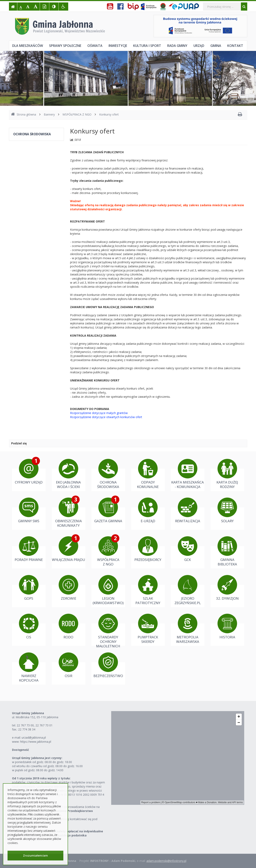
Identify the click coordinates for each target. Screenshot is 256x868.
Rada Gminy (177, 46)
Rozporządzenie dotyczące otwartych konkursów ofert (106, 417)
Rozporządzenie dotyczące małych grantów (99, 413)
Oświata (95, 46)
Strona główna (24, 114)
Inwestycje (118, 46)
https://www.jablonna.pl (36, 742)
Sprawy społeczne (65, 46)
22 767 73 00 (25, 725)
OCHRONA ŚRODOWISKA (32, 134)
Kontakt (235, 46)
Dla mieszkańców (28, 46)
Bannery (49, 114)
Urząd (199, 46)
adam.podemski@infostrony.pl (166, 861)
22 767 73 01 (44, 725)
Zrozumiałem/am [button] (35, 855)
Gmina (216, 46)
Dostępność (20, 750)
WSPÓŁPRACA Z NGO (77, 114)
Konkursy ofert (109, 114)
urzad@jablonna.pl (34, 737)
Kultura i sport (147, 46)
